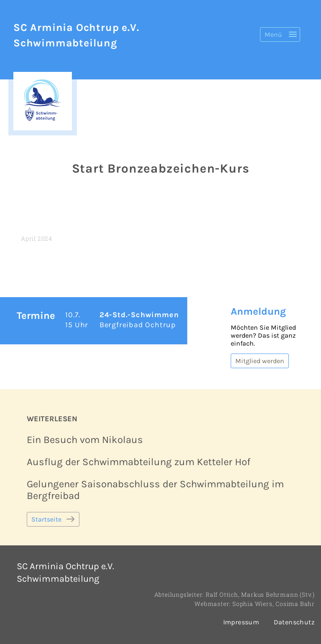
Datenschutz (294, 622)
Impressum (241, 622)
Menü (273, 34)
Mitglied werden (260, 361)
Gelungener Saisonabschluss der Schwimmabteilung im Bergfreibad (155, 490)
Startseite (46, 519)
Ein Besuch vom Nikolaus (85, 440)
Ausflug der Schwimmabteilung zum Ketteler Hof (139, 462)
